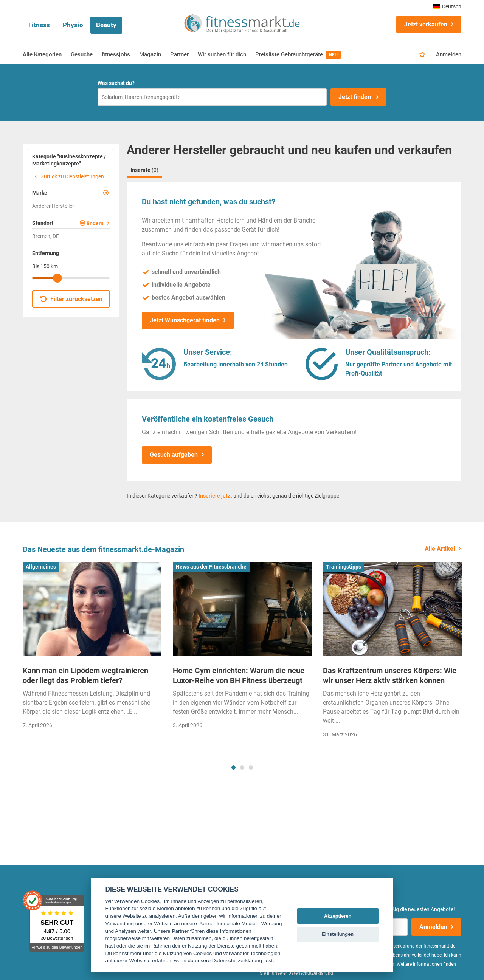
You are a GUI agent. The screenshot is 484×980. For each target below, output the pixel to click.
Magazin (150, 54)
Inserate (144, 170)
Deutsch (447, 6)
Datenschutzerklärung (311, 973)
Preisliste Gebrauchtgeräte (298, 55)
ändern (95, 223)
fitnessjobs (116, 54)
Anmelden (449, 54)
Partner (179, 54)
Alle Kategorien (42, 54)
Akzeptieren (338, 916)
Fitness (39, 25)
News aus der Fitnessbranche (211, 567)
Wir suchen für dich (222, 54)
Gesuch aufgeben (174, 455)
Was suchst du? (116, 83)
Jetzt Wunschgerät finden (185, 320)
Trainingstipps (344, 567)
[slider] (57, 278)
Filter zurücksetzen (71, 299)
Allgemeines (41, 567)
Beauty (106, 25)
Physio (73, 25)
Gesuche (82, 54)
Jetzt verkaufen (426, 24)
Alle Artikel (440, 549)
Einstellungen (338, 934)
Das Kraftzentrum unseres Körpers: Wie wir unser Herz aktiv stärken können (390, 675)
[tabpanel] (92, 648)
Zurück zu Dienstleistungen (68, 176)
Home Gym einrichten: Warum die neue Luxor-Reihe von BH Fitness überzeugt (239, 675)
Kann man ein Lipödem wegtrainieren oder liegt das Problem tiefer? (85, 675)
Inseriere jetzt (215, 496)
